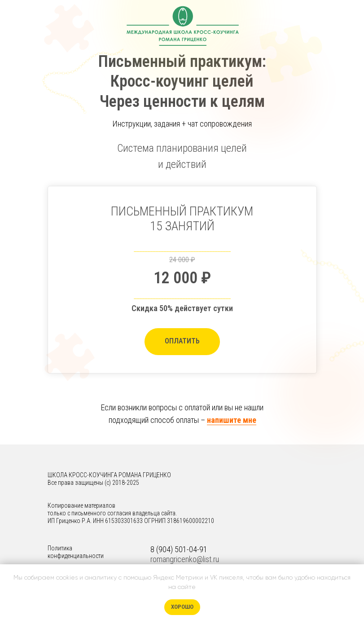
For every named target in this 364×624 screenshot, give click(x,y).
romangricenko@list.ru (185, 559)
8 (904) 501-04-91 (179, 549)
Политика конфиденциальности (76, 552)
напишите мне (232, 420)
